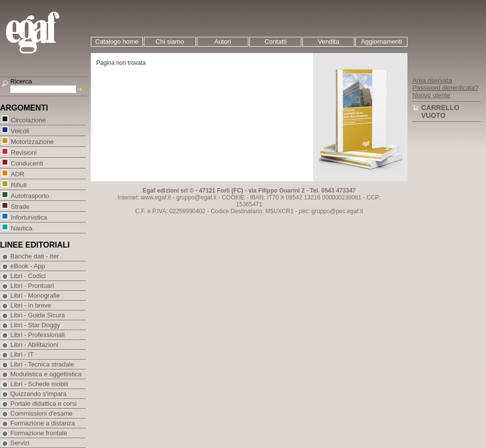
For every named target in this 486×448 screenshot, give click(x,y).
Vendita (329, 42)
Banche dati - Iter (35, 256)
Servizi (20, 443)
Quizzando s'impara (38, 394)
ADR (17, 174)
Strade (20, 206)
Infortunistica (29, 217)
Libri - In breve (31, 305)
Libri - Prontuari (32, 286)
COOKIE (233, 197)
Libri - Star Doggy (35, 325)
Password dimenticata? (445, 88)
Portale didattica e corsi (43, 404)
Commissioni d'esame (41, 413)
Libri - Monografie (35, 295)
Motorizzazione (32, 141)
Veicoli (20, 130)
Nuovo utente (431, 95)
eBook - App (28, 266)
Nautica (21, 228)
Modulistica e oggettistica (46, 374)
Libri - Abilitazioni (34, 345)
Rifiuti (19, 184)
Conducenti (27, 163)
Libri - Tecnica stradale (42, 364)
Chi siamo (170, 42)
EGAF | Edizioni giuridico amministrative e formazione (45, 34)
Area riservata (432, 80)
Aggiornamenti (381, 42)
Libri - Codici (28, 276)
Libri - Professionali (38, 335)
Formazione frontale (39, 433)
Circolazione (28, 120)
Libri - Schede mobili (39, 384)
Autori (223, 42)
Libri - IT (22, 354)
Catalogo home (117, 42)
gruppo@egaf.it (196, 197)
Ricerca (21, 81)
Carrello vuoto (440, 112)
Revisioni (24, 152)
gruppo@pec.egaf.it (337, 211)
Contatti (276, 42)
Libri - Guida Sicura (38, 315)
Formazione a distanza (43, 423)
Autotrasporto (30, 195)
